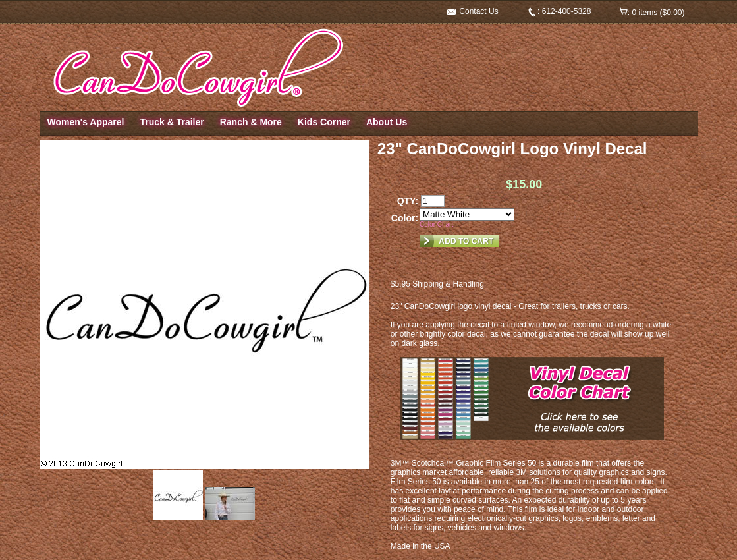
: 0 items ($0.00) (652, 13)
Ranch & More (251, 122)
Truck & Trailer (172, 122)
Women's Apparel (86, 122)
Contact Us (473, 11)
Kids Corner (324, 122)
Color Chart (436, 224)
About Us (387, 122)
